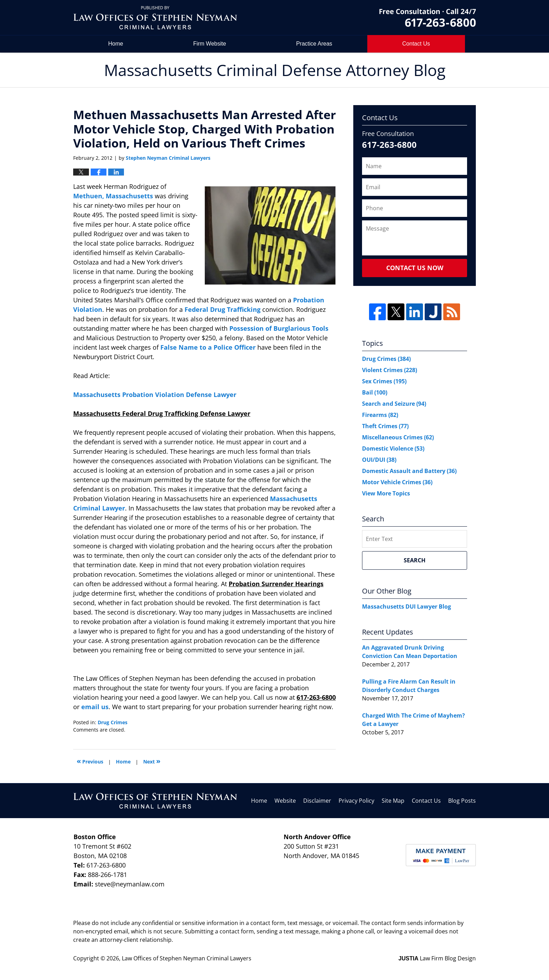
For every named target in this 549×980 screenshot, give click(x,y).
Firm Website (210, 44)
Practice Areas (314, 44)
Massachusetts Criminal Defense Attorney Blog (155, 18)
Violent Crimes (390, 370)
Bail (375, 392)
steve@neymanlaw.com (130, 884)
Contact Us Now (415, 268)
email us (95, 707)
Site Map (393, 801)
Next (152, 761)
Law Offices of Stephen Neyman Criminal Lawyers (187, 958)
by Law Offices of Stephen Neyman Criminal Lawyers (428, 18)
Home (116, 44)
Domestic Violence (393, 448)
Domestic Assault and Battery (409, 471)
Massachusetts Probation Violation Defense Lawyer (155, 395)
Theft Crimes (385, 426)
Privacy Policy (356, 801)
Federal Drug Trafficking (223, 309)
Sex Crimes (384, 381)
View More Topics (386, 493)
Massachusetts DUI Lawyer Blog (406, 606)
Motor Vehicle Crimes (397, 482)
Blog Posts (462, 801)
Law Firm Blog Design (437, 958)
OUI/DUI (379, 460)
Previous (90, 761)
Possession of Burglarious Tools (279, 328)
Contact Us (426, 801)
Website (285, 801)
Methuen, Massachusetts (113, 196)
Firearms (380, 415)
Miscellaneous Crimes (398, 437)
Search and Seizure (394, 404)
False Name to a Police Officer (208, 347)
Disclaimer (317, 801)
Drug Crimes (113, 722)
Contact (416, 44)
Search (415, 560)
